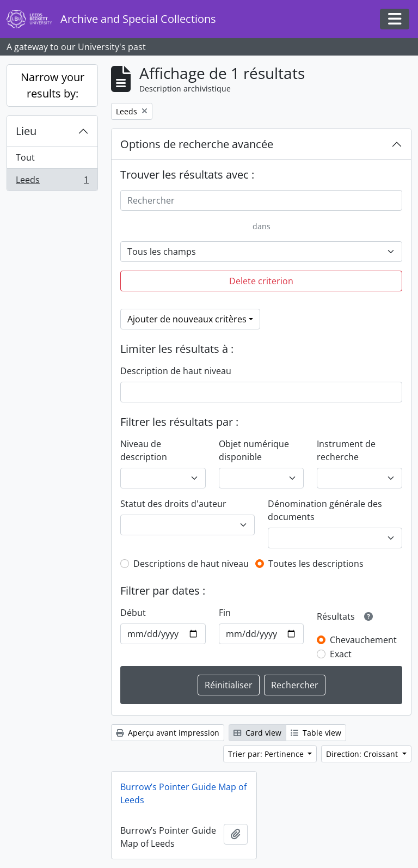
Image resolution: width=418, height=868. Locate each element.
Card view (257, 733)
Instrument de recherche (346, 450)
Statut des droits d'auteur (173, 504)
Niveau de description (144, 450)
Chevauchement (363, 640)
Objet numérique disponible (254, 450)
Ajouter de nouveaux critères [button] (187, 319)
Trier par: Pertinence (267, 754)
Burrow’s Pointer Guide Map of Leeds (183, 793)
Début (133, 613)
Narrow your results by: (53, 85)
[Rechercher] (261, 200)
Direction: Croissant (363, 754)
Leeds (52, 182)
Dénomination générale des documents (325, 510)
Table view (316, 733)
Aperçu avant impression (168, 733)
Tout (25, 157)
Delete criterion (261, 281)
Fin (225, 613)
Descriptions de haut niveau (191, 564)
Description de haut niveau (176, 371)
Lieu (26, 131)
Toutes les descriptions (316, 564)
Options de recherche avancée (197, 144)
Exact (341, 654)
